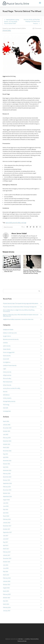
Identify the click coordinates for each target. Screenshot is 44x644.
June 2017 (6, 539)
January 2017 (7, 555)
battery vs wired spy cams (10, 333)
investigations (7, 362)
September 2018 (7, 497)
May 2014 (6, 601)
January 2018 (7, 523)
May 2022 (6, 454)
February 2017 (7, 552)
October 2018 (7, 493)
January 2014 (7, 611)
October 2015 (7, 585)
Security (5, 392)
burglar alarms (7, 336)
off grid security (7, 375)
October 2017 (7, 529)
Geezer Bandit (7, 349)
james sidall (9, 223)
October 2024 (7, 444)
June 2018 (6, 506)
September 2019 (7, 483)
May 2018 (6, 510)
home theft (6, 359)
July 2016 (6, 565)
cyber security (7, 346)
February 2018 (7, 519)
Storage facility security (9, 401)
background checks (8, 330)
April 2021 (6, 467)
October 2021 (7, 464)
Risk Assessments (8, 382)
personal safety (17, 223)
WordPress (28, 639)
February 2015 (7, 594)
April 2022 (6, 457)
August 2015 (6, 588)
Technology (6, 405)
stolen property (7, 398)
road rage (24, 223)
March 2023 (6, 448)
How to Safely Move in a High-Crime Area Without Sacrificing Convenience (19, 311)
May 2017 (6, 542)
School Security (7, 385)
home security (7, 356)
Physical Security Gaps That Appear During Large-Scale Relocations (21, 304)
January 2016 (7, 581)
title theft (6, 408)
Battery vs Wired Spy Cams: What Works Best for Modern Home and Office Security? (21, 315)
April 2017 (6, 545)
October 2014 (7, 598)
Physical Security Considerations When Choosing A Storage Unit (20, 307)
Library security (7, 372)
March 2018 (6, 516)
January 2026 (7, 425)
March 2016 (6, 575)
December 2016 (7, 559)
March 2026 (6, 421)
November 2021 (7, 461)
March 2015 (6, 591)
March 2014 (6, 604)
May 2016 (6, 572)
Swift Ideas (21, 639)
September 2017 (7, 532)
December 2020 (7, 470)
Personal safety (7, 30)
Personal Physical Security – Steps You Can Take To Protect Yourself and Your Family (32, 272)
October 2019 (7, 480)
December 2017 (7, 526)
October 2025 (7, 431)
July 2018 (6, 503)
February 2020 (7, 474)
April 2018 (6, 513)
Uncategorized (7, 411)
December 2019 (7, 477)
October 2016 (7, 562)
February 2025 (7, 438)
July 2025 (6, 435)
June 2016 (6, 568)
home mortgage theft (9, 352)
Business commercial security (11, 339)
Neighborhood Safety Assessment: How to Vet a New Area (18, 319)
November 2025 (7, 428)
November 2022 (7, 451)
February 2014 (7, 607)
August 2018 (6, 500)
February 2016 (7, 578)
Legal (5, 369)
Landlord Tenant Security (10, 366)
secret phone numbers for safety (12, 388)
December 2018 (7, 490)
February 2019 (7, 487)
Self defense (6, 395)
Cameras (5, 343)
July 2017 (6, 536)
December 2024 (7, 441)
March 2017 (6, 549)
